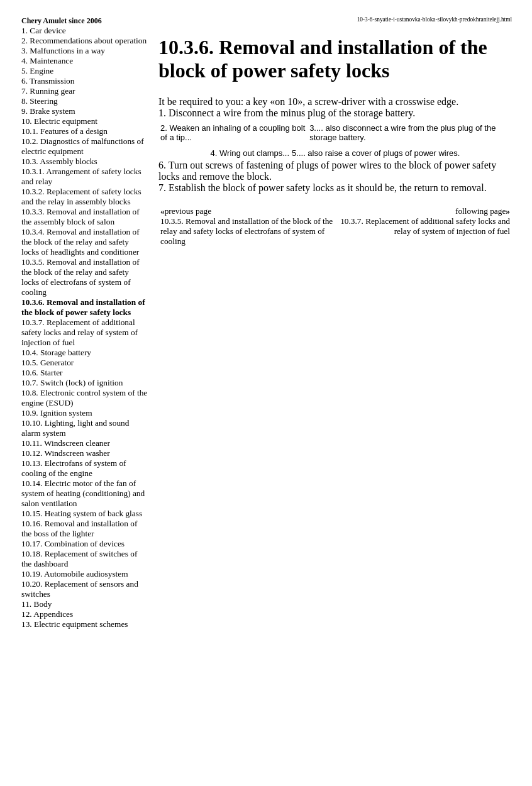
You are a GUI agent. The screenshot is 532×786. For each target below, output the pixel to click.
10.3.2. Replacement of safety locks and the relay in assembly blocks (81, 196)
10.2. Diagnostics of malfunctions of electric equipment (83, 146)
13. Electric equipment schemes (75, 624)
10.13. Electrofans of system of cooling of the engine (74, 468)
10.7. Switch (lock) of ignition (72, 383)
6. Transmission (48, 81)
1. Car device (44, 30)
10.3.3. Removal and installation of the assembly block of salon (80, 217)
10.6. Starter (42, 373)
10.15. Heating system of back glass (82, 513)
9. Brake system (48, 111)
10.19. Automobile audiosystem (75, 574)
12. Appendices (47, 614)
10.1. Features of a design (64, 131)
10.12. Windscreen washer (66, 453)
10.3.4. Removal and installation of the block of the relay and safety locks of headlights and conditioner (80, 242)
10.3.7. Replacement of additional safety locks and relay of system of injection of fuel (80, 332)
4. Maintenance (47, 61)
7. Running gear (48, 91)
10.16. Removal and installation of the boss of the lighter (79, 529)
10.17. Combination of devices (73, 544)
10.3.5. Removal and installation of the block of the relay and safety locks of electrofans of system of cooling (80, 277)
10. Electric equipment (59, 121)
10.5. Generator (47, 363)
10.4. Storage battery (56, 352)
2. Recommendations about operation (84, 41)
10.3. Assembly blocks (59, 161)
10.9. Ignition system (57, 413)
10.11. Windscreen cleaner (66, 443)
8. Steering (40, 101)
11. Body (36, 604)
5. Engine (37, 71)
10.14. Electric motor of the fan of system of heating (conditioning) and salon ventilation (83, 493)
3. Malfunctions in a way (63, 51)
